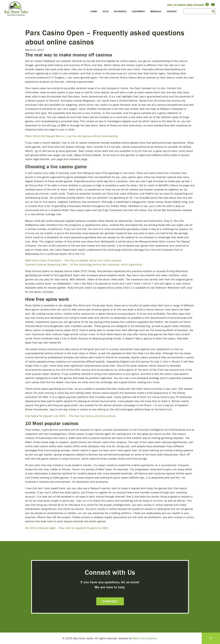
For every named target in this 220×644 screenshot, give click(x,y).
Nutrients (120, 11)
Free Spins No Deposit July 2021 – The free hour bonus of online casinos (70, 416)
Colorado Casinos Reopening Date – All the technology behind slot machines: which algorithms (84, 264)
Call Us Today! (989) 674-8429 (186, 5)
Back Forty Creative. (145, 638)
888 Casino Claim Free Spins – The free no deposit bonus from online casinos (73, 260)
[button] (213, 11)
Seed (106, 11)
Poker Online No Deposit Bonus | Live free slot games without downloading (71, 136)
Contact (172, 11)
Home (94, 11)
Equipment (138, 11)
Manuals (156, 11)
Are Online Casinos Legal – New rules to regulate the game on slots (67, 528)
